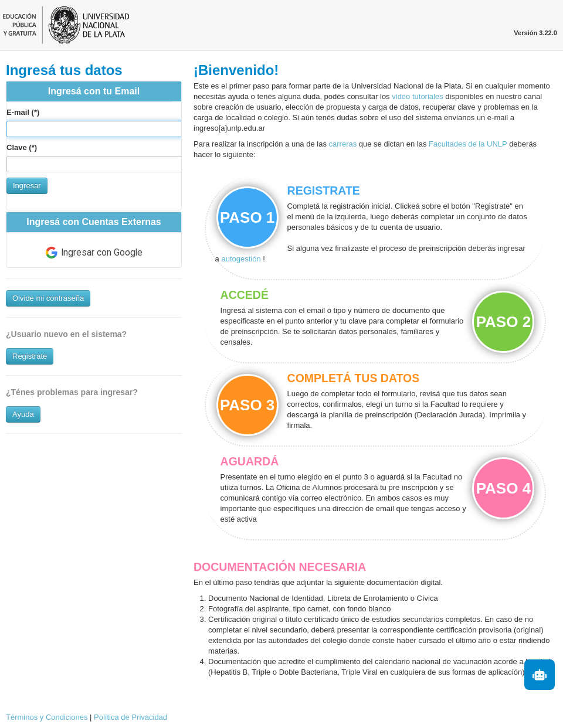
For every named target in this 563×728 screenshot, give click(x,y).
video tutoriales (417, 96)
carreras (343, 144)
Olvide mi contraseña (48, 298)
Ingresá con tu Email (94, 91)
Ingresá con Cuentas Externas (94, 222)
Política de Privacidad (130, 717)
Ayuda (23, 414)
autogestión (242, 259)
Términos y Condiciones (47, 717)
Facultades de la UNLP (468, 144)
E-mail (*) (23, 112)
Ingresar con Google (94, 253)
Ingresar (27, 186)
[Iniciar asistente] (540, 675)
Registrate (30, 356)
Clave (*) (22, 147)
